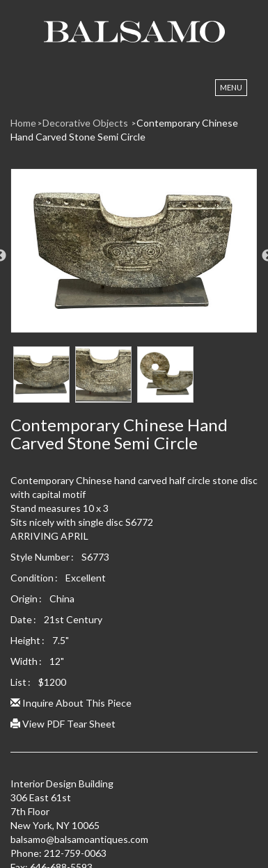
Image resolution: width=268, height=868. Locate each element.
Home (23, 123)
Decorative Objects (86, 123)
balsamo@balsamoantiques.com (79, 839)
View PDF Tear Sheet (63, 724)
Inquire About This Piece (71, 703)
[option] (134, 256)
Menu (231, 87)
